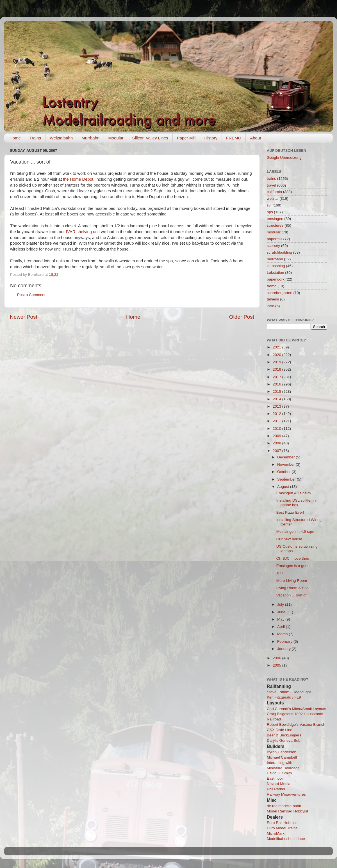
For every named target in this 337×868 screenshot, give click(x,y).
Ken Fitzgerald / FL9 (284, 697)
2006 (277, 658)
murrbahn (275, 259)
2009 (277, 436)
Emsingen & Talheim (294, 493)
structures (275, 225)
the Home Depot (78, 179)
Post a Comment (31, 295)
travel (271, 185)
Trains (35, 138)
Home (15, 138)
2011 (277, 421)
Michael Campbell (282, 757)
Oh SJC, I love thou (293, 558)
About (255, 138)
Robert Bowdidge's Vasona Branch (296, 725)
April (282, 627)
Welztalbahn (61, 138)
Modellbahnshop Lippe (286, 839)
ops (270, 212)
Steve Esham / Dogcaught (289, 692)
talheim (273, 299)
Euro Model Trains (282, 828)
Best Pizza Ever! (290, 512)
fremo (272, 286)
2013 (277, 406)
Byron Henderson (282, 752)
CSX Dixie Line (280, 730)
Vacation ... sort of (292, 595)
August (284, 487)
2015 (277, 391)
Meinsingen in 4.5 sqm (295, 531)
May (281, 619)
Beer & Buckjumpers (284, 735)
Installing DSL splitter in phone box (296, 503)
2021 (277, 347)
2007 (277, 451)
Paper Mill (186, 138)
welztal (273, 198)
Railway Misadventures (286, 794)
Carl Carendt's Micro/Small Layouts (296, 709)
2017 (277, 377)
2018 (277, 369)
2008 (277, 443)
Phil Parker (276, 789)
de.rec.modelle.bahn (284, 806)
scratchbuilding (279, 252)
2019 (277, 362)
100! (280, 573)
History (211, 138)
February (285, 641)
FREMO (234, 138)
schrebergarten (280, 293)
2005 (277, 665)
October (284, 472)
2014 (277, 399)
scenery (273, 246)
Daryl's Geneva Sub (284, 740)
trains (271, 179)
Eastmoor (275, 778)
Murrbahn (90, 138)
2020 (277, 355)
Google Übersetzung (284, 158)
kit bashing (276, 266)
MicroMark (276, 833)
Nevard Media (279, 784)
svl (269, 205)
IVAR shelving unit (83, 232)
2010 (277, 429)
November (286, 464)
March (283, 634)
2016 (277, 384)
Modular (116, 138)
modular (274, 232)
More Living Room (292, 581)
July (281, 604)
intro (270, 306)
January (284, 649)
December (286, 457)
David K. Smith (279, 773)
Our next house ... (291, 539)
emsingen (275, 219)
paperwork (276, 279)
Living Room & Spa (293, 588)
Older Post (242, 317)
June (282, 612)
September (287, 479)
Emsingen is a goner (294, 566)
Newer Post (24, 317)
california (274, 192)
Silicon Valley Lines (150, 138)
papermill (275, 239)
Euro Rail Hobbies (282, 823)
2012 (277, 414)
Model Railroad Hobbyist (287, 811)
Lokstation (275, 273)
